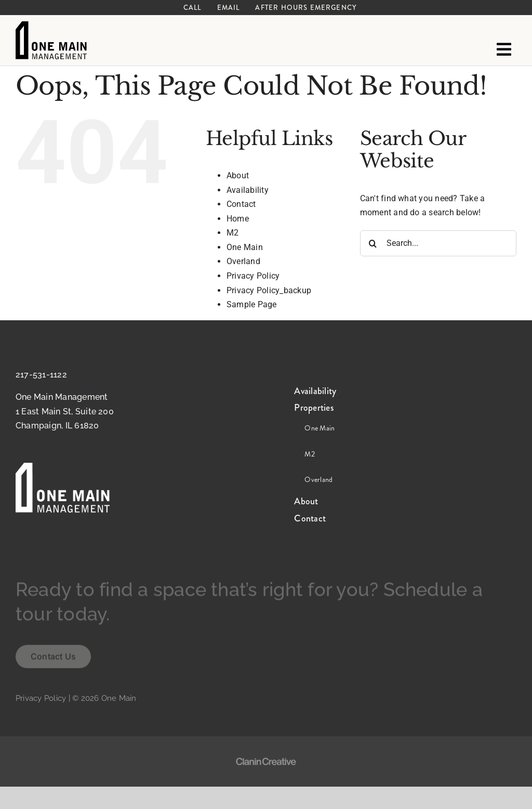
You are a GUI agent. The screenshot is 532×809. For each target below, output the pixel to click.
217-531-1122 (41, 375)
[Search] (373, 243)
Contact (241, 204)
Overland (243, 261)
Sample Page (252, 304)
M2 (232, 233)
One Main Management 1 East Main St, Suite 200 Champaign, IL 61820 (65, 411)
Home (238, 219)
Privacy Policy (253, 276)
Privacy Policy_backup (269, 290)
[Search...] (438, 243)
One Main (245, 247)
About (238, 175)
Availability (248, 190)
